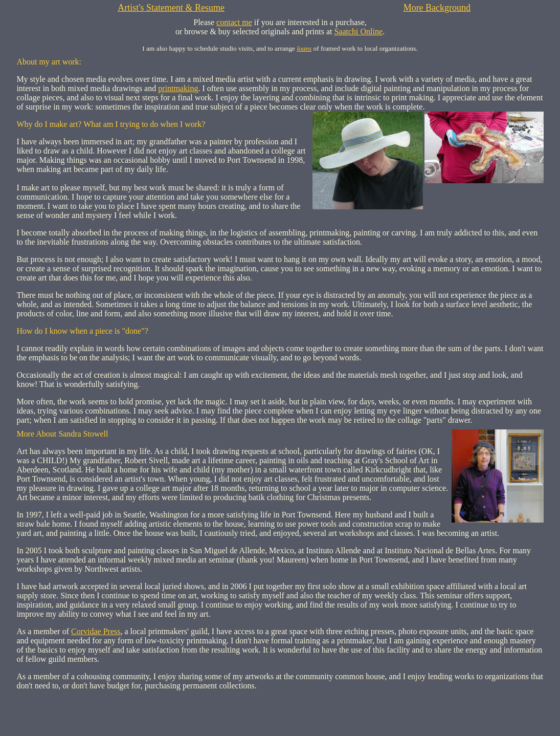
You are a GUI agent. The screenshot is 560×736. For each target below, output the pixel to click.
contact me (234, 22)
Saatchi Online (358, 31)
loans (304, 48)
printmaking (178, 88)
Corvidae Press (96, 631)
